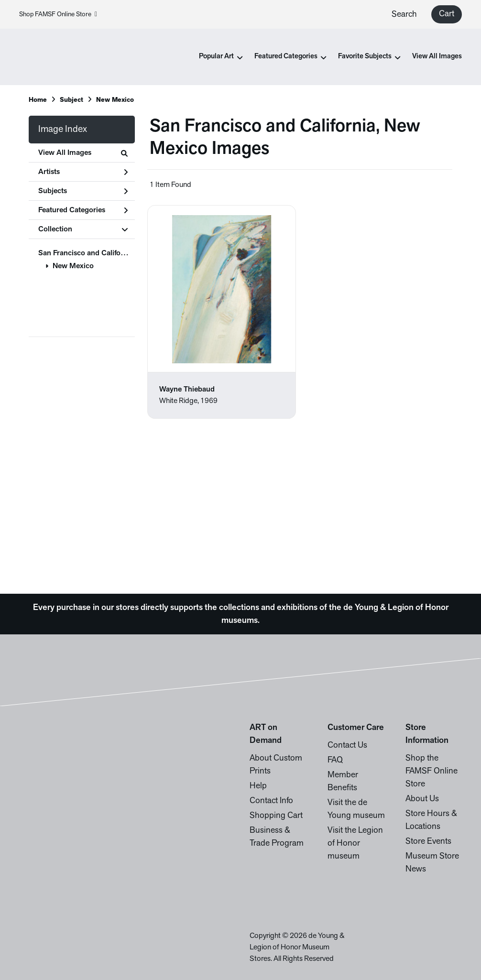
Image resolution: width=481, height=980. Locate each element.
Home (38, 100)
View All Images (437, 57)
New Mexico (73, 266)
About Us (422, 799)
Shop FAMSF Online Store (58, 15)
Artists (83, 172)
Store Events (428, 842)
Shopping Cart (276, 816)
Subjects (83, 191)
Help (258, 786)
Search (404, 15)
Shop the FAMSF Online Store (432, 771)
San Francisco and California (86, 253)
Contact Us (347, 746)
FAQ (335, 760)
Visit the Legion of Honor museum (355, 844)
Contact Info (271, 801)
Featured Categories (83, 210)
